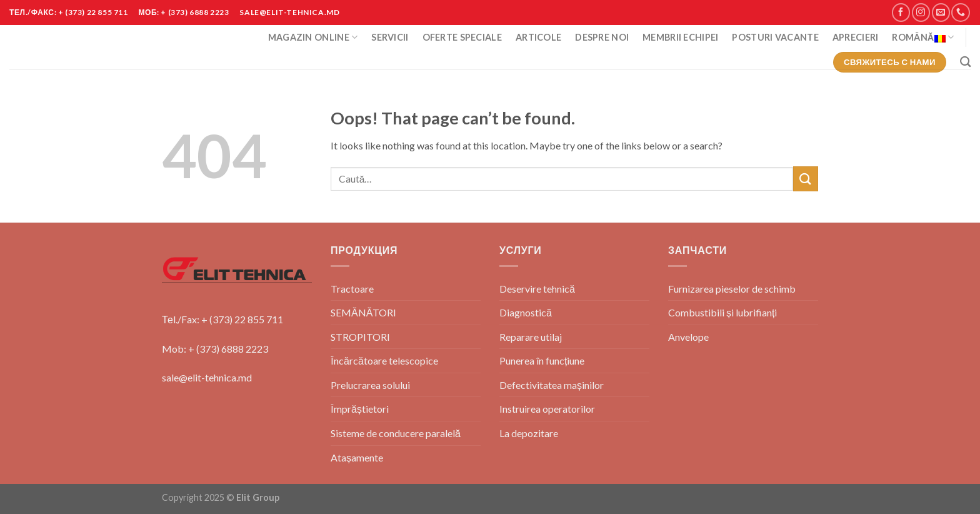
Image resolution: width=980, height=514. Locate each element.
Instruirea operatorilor (547, 409)
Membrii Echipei (680, 37)
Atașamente (357, 457)
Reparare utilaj (531, 337)
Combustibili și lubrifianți (722, 312)
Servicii (390, 37)
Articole (538, 37)
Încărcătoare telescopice (384, 360)
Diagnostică (526, 312)
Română (923, 37)
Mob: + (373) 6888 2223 (215, 349)
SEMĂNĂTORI (363, 312)
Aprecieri (856, 37)
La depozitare (529, 433)
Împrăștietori (360, 409)
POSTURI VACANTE (775, 37)
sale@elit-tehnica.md (207, 377)
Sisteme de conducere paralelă (396, 433)
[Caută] (965, 62)
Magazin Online (313, 37)
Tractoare (352, 289)
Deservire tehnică (537, 289)
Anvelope (688, 337)
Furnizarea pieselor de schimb (732, 289)
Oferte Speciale (462, 37)
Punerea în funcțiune (542, 360)
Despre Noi (602, 37)
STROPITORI (360, 337)
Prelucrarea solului (370, 385)
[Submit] (806, 179)
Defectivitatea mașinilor (552, 385)
